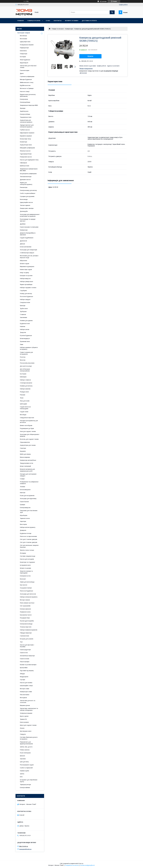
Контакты (58, 21)
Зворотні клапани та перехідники (26, 572)
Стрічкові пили (24, 636)
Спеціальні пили (25, 302)
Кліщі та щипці (24, 273)
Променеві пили (25, 341)
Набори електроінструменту (29, 597)
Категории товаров (24, 33)
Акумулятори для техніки (28, 445)
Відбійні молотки (25, 85)
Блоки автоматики (26, 247)
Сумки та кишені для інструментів (26, 353)
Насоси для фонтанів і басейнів (27, 646)
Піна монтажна (25, 695)
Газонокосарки (25, 70)
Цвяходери (23, 404)
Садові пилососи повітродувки (25, 408)
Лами (22, 344)
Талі (21, 642)
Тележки (22, 487)
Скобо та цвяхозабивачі (28, 193)
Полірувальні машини (27, 45)
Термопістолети (25, 518)
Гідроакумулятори (26, 154)
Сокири (22, 479)
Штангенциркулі (25, 338)
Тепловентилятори (26, 177)
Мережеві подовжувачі (27, 267)
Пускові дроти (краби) (27, 621)
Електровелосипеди (26, 624)
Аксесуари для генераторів (29, 250)
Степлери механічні (26, 383)
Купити (90, 56)
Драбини (23, 224)
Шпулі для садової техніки (28, 725)
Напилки (23, 326)
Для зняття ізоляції (26, 366)
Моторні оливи (25, 689)
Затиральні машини (26, 713)
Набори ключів (25, 329)
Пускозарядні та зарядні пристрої (28, 220)
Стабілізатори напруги (27, 253)
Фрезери (23, 108)
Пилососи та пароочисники (28, 536)
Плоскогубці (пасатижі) (27, 363)
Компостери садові (26, 269)
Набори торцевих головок (28, 288)
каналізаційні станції (26, 686)
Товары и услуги (34, 21)
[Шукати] (112, 12)
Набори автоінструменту (28, 527)
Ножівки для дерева (26, 321)
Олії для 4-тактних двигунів (29, 542)
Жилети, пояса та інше (27, 550)
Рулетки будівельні (26, 336)
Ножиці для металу (26, 294)
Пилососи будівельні (26, 591)
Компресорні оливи (26, 692)
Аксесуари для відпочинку (28, 499)
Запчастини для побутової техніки (28, 67)
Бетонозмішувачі (25, 490)
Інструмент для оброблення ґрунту (29, 781)
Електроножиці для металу (28, 190)
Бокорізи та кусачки (26, 276)
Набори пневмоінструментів (29, 630)
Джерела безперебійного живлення (28, 234)
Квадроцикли (24, 677)
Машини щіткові (25, 705)
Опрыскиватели (25, 442)
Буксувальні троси (26, 615)
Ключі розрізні (24, 722)
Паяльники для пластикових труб (29, 511)
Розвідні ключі (24, 392)
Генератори (24, 54)
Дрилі (22, 73)
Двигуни (22, 244)
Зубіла (22, 774)
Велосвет (23, 579)
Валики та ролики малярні (28, 665)
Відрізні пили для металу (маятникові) (28, 95)
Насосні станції (25, 91)
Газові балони (24, 502)
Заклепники (23, 317)
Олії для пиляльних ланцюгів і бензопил (29, 546)
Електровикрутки (25, 508)
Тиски (22, 398)
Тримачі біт (23, 719)
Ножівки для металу (26, 386)
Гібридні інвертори (26, 633)
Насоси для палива (26, 683)
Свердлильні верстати (27, 418)
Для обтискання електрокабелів (25, 370)
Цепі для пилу (24, 762)
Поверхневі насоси (26, 157)
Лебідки (22, 674)
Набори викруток (25, 279)
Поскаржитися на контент (72, 865)
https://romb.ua (24, 846)
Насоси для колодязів (27, 559)
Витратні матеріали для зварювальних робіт (27, 470)
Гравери (22, 505)
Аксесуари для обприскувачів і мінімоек (30, 435)
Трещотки (23, 332)
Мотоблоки (23, 36)
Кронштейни (24, 668)
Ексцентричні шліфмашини (28, 174)
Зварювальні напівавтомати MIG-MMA (29, 170)
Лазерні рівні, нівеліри (27, 208)
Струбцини (23, 291)
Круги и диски (24, 716)
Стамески (23, 314)
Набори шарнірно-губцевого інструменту (29, 348)
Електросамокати (25, 609)
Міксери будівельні (26, 79)
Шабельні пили (25, 166)
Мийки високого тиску (27, 82)
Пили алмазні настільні (27, 603)
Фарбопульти (24, 111)
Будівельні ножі (25, 324)
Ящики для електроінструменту (26, 184)
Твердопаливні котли (27, 463)
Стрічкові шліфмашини (27, 76)
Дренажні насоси (25, 180)
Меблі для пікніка (25, 454)
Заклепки (23, 759)
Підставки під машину (27, 671)
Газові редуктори (25, 650)
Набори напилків (25, 389)
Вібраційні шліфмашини (27, 148)
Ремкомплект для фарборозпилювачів (26, 743)
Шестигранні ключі (26, 731)
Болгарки (23, 57)
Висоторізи (23, 524)
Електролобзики (25, 114)
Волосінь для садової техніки (29, 439)
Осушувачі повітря (26, 588)
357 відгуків (103, 1)
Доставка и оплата (89, 21)
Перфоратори (24, 48)
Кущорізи (23, 451)
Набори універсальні (26, 282)
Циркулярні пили (25, 42)
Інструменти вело (25, 565)
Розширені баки (25, 618)
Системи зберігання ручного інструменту (29, 738)
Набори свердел (25, 299)
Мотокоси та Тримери (27, 88)
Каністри (23, 493)
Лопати (22, 728)
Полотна (23, 357)
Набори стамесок (25, 380)
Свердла (23, 734)
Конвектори (23, 142)
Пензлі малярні (25, 662)
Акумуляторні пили (26, 145)
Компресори (69, 29)
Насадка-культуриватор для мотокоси (29, 421)
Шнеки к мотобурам (26, 425)
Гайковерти (23, 163)
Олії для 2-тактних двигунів (29, 539)
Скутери (22, 680)
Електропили (24, 99)
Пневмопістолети (25, 612)
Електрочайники (25, 788)
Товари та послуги (58, 29)
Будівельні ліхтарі (26, 533)
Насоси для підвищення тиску (29, 160)
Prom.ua (81, 864)
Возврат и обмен (72, 21)
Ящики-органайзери (26, 284)
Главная (20, 21)
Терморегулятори (25, 785)
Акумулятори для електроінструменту (26, 121)
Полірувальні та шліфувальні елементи (29, 483)
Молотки (23, 360)
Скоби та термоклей (26, 768)
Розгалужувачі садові (27, 765)
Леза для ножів (25, 401)
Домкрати (23, 530)
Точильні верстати (26, 627)
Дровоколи (23, 241)
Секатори (23, 448)
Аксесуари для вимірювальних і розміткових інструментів (30, 215)
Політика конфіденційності (87, 865)
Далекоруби (24, 211)
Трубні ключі (24, 309)
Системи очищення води (28, 556)
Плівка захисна (25, 750)
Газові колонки (25, 659)
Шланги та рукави (25, 568)
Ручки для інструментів (27, 496)
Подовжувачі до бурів (27, 428)
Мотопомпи (23, 39)
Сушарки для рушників (27, 196)
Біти (21, 777)
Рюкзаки (23, 395)
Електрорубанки (25, 102)
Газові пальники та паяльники (29, 227)
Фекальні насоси (25, 151)
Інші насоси (24, 585)
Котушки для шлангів (27, 639)
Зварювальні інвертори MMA (29, 105)
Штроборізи (24, 515)
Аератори (23, 521)
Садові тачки (24, 412)
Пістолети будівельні (26, 296)
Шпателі (22, 756)
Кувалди (23, 306)
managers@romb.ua (25, 849)
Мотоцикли (23, 698)
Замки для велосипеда (27, 582)
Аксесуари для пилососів (28, 594)
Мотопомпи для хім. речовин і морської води (29, 257)
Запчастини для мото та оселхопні (28, 701)
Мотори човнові (25, 600)
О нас (48, 21)
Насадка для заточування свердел (28, 475)
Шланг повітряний (25, 466)
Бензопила (23, 51)
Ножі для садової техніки (28, 431)
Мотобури (23, 415)
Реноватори (24, 187)
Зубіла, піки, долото (26, 747)
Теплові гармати (25, 205)
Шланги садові (25, 264)
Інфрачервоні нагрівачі (27, 133)
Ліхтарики (23, 553)
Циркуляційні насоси (26, 202)
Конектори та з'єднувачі (27, 562)
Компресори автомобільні (28, 460)
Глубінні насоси (25, 130)
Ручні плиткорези (25, 753)
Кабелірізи (23, 377)
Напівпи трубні (24, 771)
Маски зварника (25, 457)
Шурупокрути (24, 63)
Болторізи (23, 374)
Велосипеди (24, 199)
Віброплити (23, 261)
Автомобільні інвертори (27, 656)
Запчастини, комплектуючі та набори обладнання (29, 709)
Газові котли (24, 653)
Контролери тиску (25, 139)
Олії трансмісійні (25, 606)
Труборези (23, 311)
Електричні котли (25, 576)
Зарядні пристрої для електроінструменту (27, 126)
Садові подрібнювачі (27, 238)
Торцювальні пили (26, 117)
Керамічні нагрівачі (26, 136)
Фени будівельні (25, 60)
